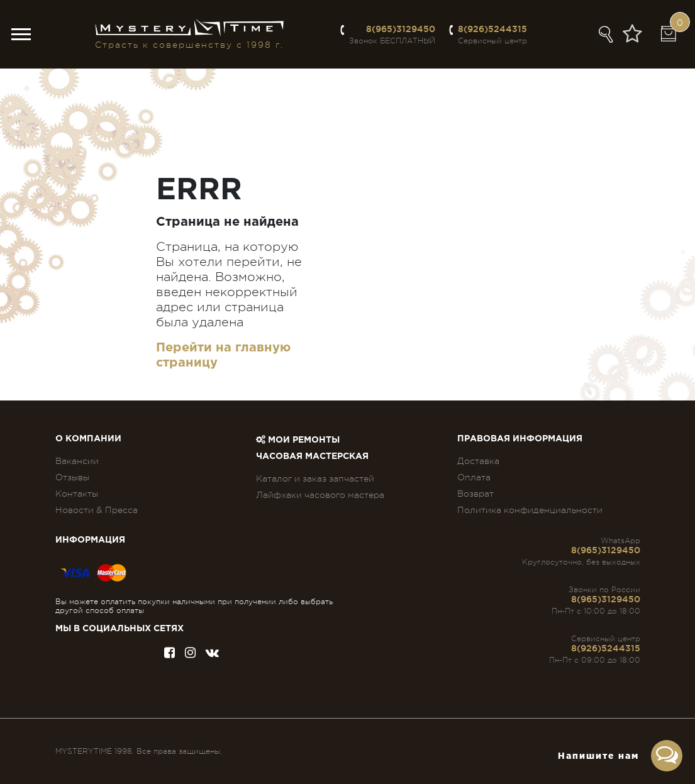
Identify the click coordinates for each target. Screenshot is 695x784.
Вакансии (77, 461)
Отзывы (72, 477)
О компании (88, 439)
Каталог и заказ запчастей (315, 478)
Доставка (478, 461)
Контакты (77, 494)
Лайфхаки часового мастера (320, 495)
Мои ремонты (298, 440)
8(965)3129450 (401, 29)
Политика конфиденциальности (530, 510)
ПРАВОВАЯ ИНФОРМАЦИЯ (520, 439)
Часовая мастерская (312, 456)
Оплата (474, 477)
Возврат (475, 494)
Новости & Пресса (97, 510)
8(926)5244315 (492, 29)
